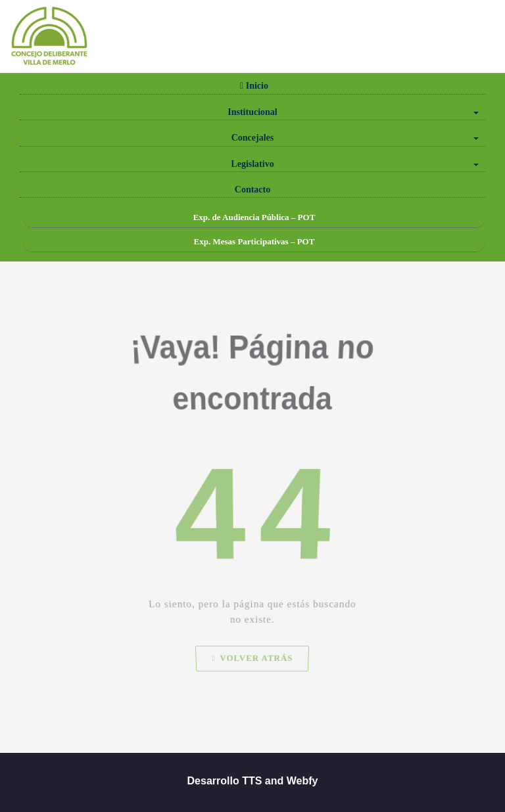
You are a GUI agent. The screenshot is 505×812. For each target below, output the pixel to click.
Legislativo (355, 164)
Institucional (353, 112)
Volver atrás (252, 673)
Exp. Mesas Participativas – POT (254, 241)
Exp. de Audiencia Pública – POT (254, 217)
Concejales (355, 138)
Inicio (252, 86)
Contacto (252, 190)
